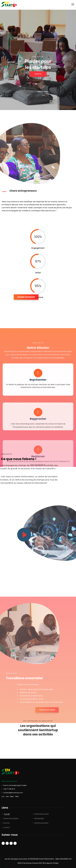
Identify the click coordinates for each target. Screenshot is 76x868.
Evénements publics (11, 818)
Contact (6, 827)
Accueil (7, 814)
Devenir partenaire (41, 823)
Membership (39, 818)
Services (6, 823)
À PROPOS (38, 74)
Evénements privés (42, 814)
